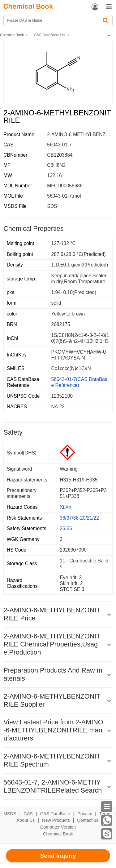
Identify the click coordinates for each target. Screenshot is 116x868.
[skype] (107, 834)
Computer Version (58, 827)
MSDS (10, 814)
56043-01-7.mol (64, 196)
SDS (52, 206)
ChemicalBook (12, 35)
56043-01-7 (59, 145)
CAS (28, 814)
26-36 (66, 528)
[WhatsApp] (107, 820)
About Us (26, 820)
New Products (56, 820)
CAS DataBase (55, 814)
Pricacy (85, 814)
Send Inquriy (58, 856)
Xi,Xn (65, 507)
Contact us (88, 820)
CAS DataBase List (50, 35)
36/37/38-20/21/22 (79, 518)
